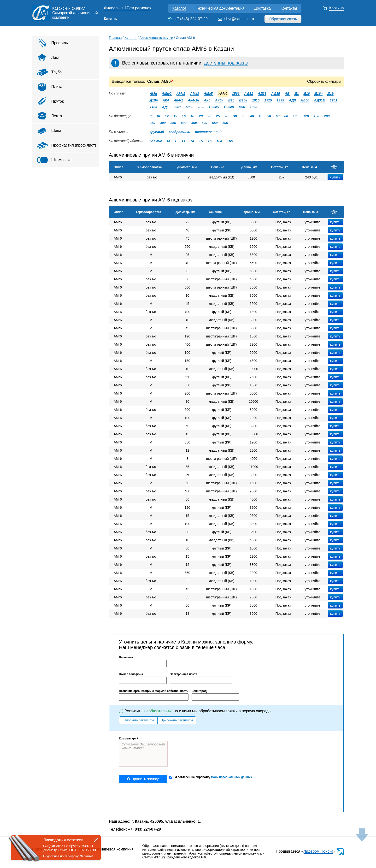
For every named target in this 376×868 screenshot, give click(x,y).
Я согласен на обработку (211, 777)
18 (192, 116)
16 (184, 116)
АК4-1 (178, 100)
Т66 (230, 141)
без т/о (156, 141)
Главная (115, 38)
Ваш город (199, 691)
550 (215, 123)
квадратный (180, 132)
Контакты (289, 8)
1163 (153, 107)
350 (173, 123)
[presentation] (155, 797)
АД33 (262, 94)
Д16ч (318, 94)
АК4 (166, 100)
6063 (190, 107)
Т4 (192, 141)
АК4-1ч (193, 100)
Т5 (201, 141)
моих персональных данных (232, 777)
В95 (231, 100)
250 (152, 123)
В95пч (214, 107)
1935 (280, 100)
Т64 (219, 141)
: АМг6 (161, 81)
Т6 (210, 141)
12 (167, 116)
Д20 (201, 107)
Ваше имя (126, 657)
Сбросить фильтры (324, 81)
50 (269, 116)
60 (278, 116)
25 (218, 116)
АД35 (276, 94)
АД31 (249, 94)
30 (235, 116)
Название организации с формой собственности (154, 691)
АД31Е (320, 100)
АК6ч (219, 100)
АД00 (305, 100)
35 (244, 116)
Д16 (307, 94)
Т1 (183, 141)
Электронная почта (183, 674)
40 (252, 116)
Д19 (330, 94)
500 (204, 123)
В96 (242, 107)
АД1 (165, 107)
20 (201, 116)
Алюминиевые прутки (156, 38)
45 (261, 116)
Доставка (262, 8)
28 (226, 116)
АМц (153, 94)
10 (158, 116)
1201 (333, 100)
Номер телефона (131, 674)
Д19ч (154, 100)
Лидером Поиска (319, 851)
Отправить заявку (143, 779)
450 (194, 123)
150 (316, 116)
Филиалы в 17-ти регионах (128, 8)
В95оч (229, 107)
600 (225, 123)
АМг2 (181, 94)
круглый (157, 132)
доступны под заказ (226, 63)
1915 (256, 100)
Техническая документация (220, 8)
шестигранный (208, 132)
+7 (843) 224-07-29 (191, 19)
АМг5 (208, 94)
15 (175, 116)
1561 (236, 94)
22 (209, 116)
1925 (268, 100)
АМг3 (195, 94)
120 (306, 116)
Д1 (297, 94)
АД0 (292, 100)
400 (184, 123)
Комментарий (129, 738)
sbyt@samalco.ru (239, 19)
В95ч (243, 100)
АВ (287, 94)
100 (296, 116)
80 (286, 116)
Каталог (179, 8)
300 (163, 123)
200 (327, 116)
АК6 (207, 100)
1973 (253, 107)
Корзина (337, 8)
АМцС (167, 94)
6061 (177, 107)
